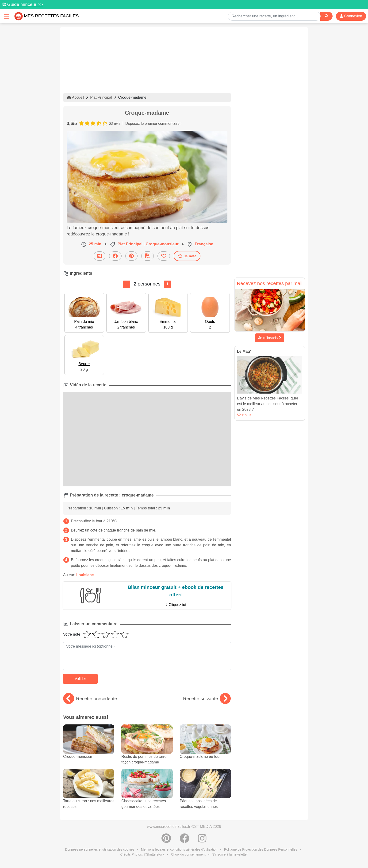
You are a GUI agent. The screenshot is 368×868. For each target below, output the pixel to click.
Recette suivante (207, 699)
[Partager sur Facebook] (115, 256)
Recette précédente (90, 699)
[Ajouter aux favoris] (164, 256)
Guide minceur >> (25, 4)
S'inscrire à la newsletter (230, 854)
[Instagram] (202, 841)
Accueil (75, 97)
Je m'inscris (270, 338)
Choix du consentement (188, 854)
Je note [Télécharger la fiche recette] (187, 256)
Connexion (351, 16)
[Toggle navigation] (7, 16)
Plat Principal (101, 97)
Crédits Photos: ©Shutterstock (142, 854)
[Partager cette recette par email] (100, 256)
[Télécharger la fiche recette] (148, 256)
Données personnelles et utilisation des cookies (100, 849)
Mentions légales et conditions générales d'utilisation (179, 849)
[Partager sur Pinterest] (131, 256)
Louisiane (85, 575)
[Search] (326, 16)
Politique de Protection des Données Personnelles (261, 849)
